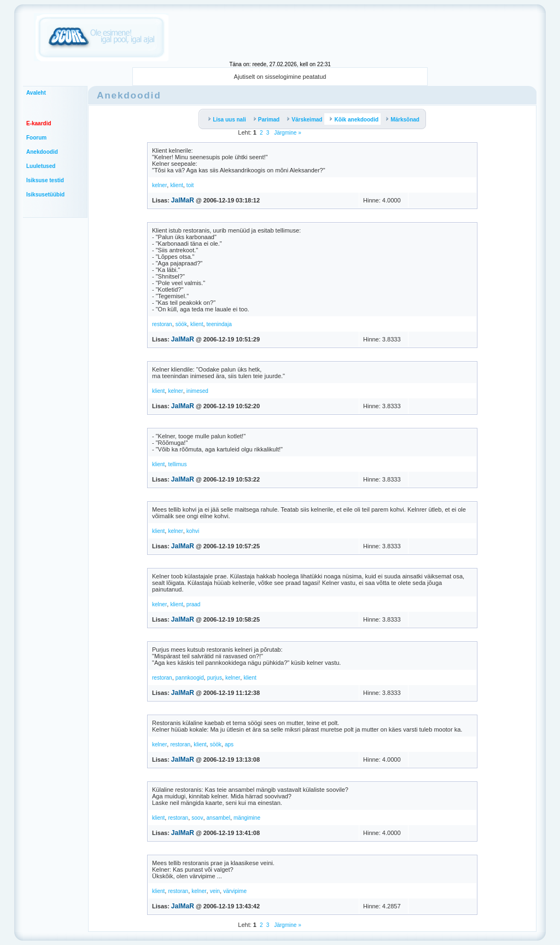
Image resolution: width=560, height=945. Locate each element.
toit (190, 185)
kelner (159, 185)
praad (194, 604)
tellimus (177, 464)
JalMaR (183, 200)
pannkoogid (190, 678)
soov (197, 818)
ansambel (218, 818)
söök (181, 324)
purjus (215, 678)
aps (229, 744)
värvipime (235, 891)
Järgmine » (287, 133)
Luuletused (41, 166)
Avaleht (36, 93)
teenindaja (219, 324)
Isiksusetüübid (45, 195)
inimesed (197, 391)
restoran (162, 324)
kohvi (193, 531)
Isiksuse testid (45, 180)
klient (176, 185)
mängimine (247, 818)
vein (215, 891)
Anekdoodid (42, 152)
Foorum (36, 138)
